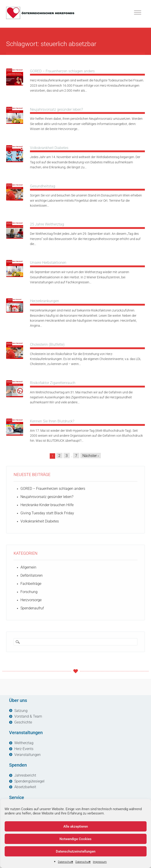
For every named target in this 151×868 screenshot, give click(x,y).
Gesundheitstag (43, 186)
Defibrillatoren (32, 575)
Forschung (29, 592)
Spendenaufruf (32, 608)
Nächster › (91, 456)
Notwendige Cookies (75, 839)
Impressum (100, 862)
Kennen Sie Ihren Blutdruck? (52, 421)
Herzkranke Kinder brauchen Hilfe (47, 505)
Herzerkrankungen (45, 301)
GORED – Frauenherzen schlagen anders (62, 71)
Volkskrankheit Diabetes (49, 148)
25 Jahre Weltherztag (47, 224)
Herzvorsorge (31, 600)
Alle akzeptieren (76, 826)
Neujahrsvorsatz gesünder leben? (56, 109)
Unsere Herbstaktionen (48, 263)
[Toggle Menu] (138, 12)
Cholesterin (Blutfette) (47, 345)
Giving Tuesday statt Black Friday (47, 513)
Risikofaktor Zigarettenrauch (53, 383)
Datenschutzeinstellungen (76, 851)
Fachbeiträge (31, 584)
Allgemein (28, 567)
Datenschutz (66, 862)
